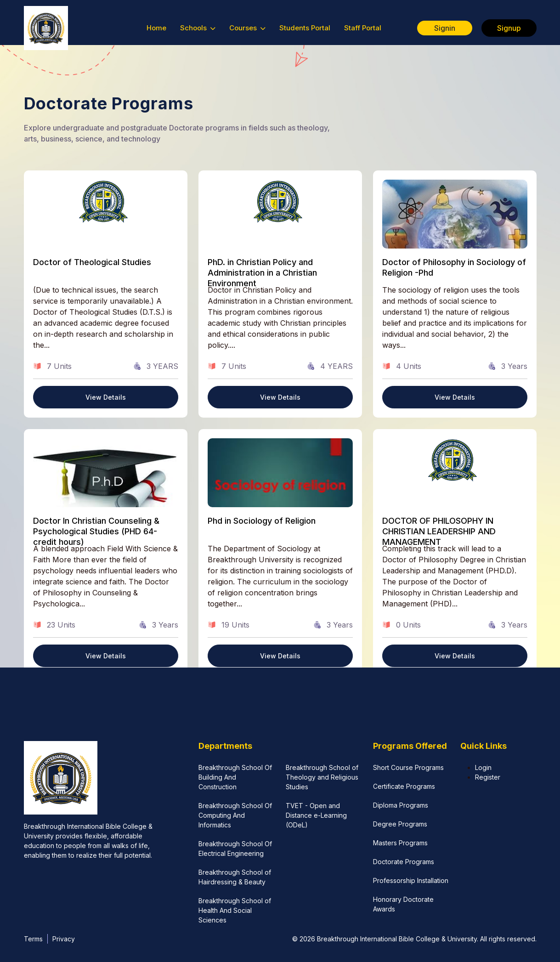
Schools (198, 28)
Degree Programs (400, 824)
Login (483, 767)
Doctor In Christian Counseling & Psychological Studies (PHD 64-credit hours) (96, 532)
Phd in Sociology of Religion (262, 521)
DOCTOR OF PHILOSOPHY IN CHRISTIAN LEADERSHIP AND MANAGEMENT (439, 532)
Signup (509, 28)
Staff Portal (363, 28)
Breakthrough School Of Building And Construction (235, 777)
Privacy (64, 939)
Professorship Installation (411, 880)
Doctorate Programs (404, 862)
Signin (445, 28)
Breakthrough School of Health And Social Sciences (235, 910)
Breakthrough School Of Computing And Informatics (235, 815)
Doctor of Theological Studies (92, 262)
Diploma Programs (401, 805)
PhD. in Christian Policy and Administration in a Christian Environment (262, 273)
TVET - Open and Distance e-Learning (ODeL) (316, 815)
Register (488, 777)
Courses (247, 28)
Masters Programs (400, 843)
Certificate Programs (404, 786)
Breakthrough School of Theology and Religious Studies (322, 777)
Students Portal (305, 28)
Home (156, 28)
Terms (33, 939)
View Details (106, 397)
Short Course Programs (408, 767)
